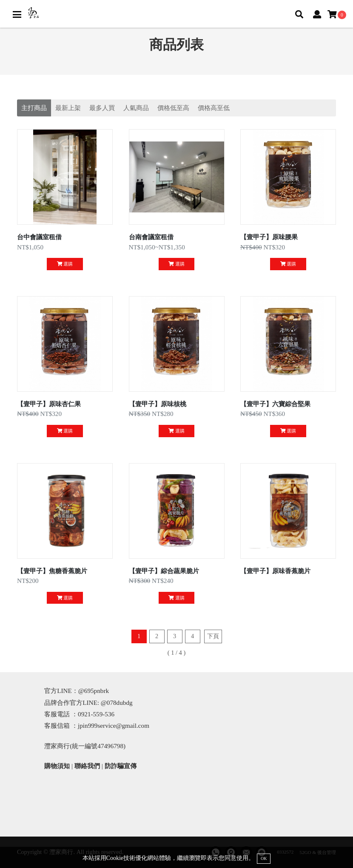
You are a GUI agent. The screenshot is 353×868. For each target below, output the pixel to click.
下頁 (213, 636)
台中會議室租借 (39, 237)
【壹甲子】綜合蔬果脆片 (164, 571)
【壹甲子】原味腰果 (269, 237)
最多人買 (102, 108)
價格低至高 (173, 108)
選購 (65, 264)
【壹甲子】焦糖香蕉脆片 (52, 571)
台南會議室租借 (151, 237)
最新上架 (68, 108)
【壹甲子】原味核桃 (158, 404)
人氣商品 (136, 108)
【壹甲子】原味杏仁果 (49, 404)
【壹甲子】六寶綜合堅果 (275, 404)
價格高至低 (214, 108)
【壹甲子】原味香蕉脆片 (275, 571)
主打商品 (34, 108)
